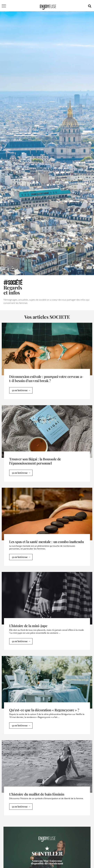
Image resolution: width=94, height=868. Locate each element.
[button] (90, 6)
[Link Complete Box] (47, 362)
